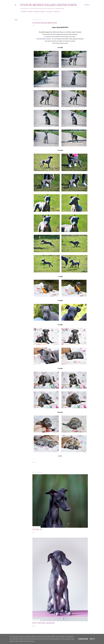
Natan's (44, 39)
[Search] (87, 5)
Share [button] (16, 20)
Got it (92, 639)
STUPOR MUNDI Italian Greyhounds (49, 5)
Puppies (23, 12)
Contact (56, 12)
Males (30, 12)
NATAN (57, 37)
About (42, 12)
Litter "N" (37, 529)
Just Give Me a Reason (44, 623)
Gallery (49, 12)
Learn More (83, 639)
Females (36, 12)
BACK (60, 456)
